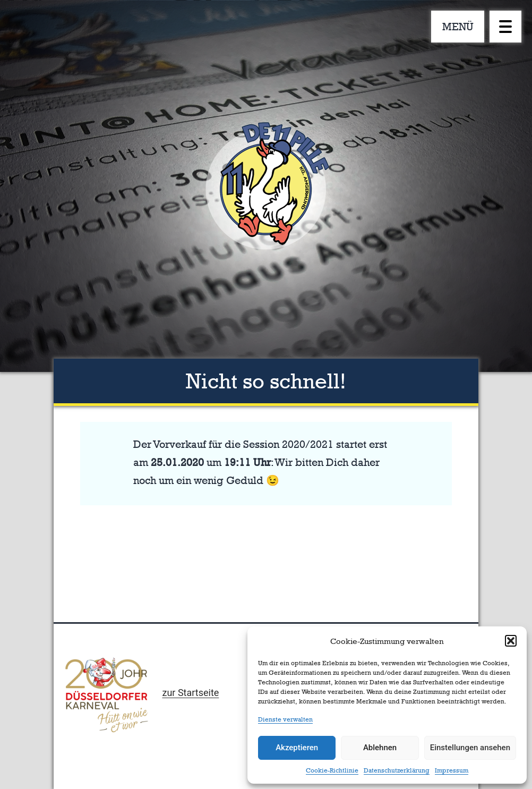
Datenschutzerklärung (397, 770)
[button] (511, 641)
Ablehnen (380, 748)
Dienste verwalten (285, 719)
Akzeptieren (297, 748)
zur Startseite (190, 693)
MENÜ (458, 27)
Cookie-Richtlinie (332, 770)
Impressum (452, 770)
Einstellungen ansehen (470, 748)
